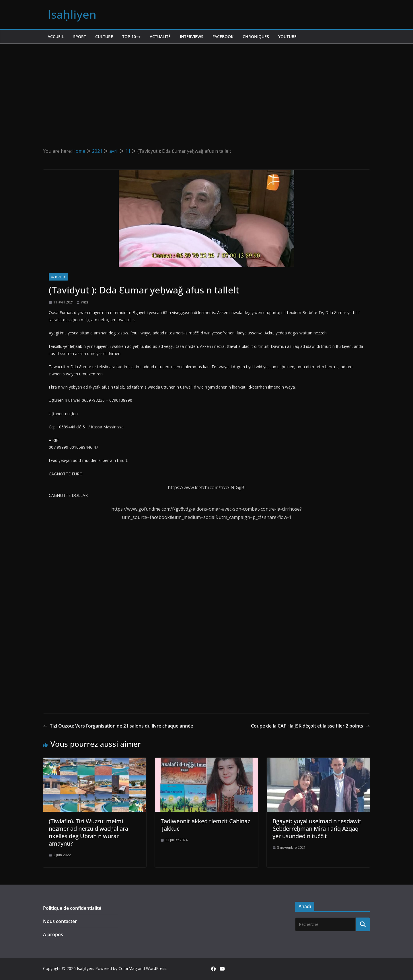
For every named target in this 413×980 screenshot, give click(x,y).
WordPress (156, 968)
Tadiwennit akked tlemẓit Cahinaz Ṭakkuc (205, 825)
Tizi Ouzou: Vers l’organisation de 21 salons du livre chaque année (118, 726)
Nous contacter (60, 921)
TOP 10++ (131, 37)
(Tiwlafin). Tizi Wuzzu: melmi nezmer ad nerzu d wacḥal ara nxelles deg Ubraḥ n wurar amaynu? (88, 832)
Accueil (56, 37)
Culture (104, 37)
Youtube (287, 37)
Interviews (192, 37)
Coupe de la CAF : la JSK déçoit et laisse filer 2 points (310, 726)
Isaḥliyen (72, 14)
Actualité (160, 37)
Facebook (223, 37)
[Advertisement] (206, 87)
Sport (80, 37)
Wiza (85, 302)
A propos (53, 934)
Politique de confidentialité (72, 908)
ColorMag (128, 968)
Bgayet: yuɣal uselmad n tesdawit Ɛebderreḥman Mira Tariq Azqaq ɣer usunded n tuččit (317, 829)
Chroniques (256, 37)
